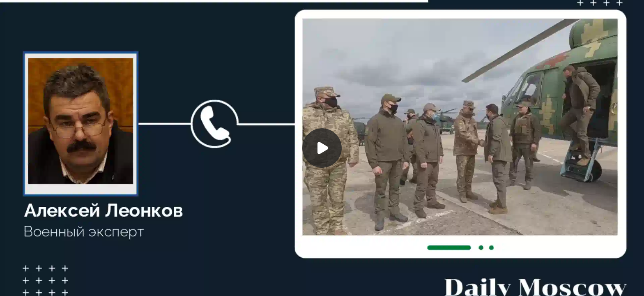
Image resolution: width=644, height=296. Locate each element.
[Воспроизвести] (322, 148)
